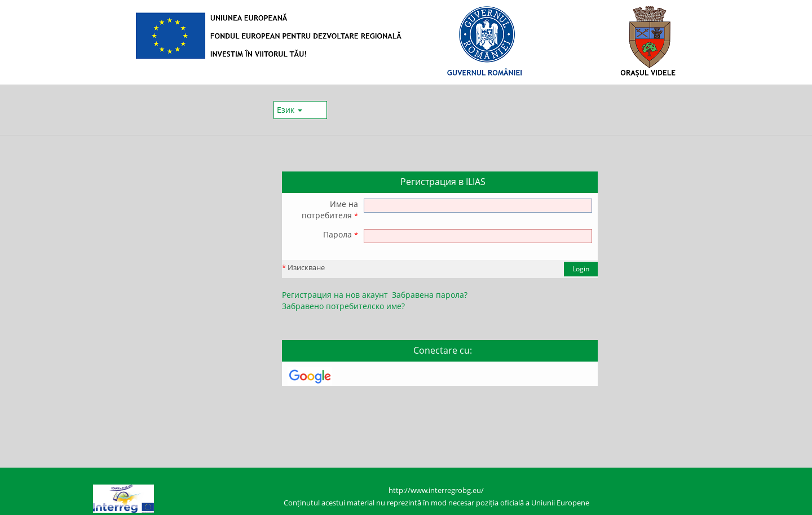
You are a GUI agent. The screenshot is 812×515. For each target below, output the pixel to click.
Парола (341, 234)
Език (290, 110)
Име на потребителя (330, 210)
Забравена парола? (430, 295)
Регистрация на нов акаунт (335, 295)
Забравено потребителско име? (343, 306)
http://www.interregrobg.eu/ (436, 490)
